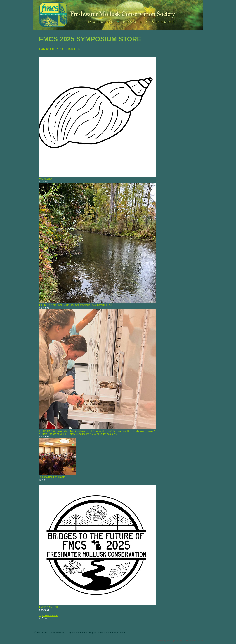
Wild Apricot (173, 641)
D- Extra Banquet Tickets (52, 477)
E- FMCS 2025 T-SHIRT (49, 607)
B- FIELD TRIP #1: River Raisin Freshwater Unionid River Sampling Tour (74, 305)
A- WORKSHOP (45, 179)
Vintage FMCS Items (47, 615)
